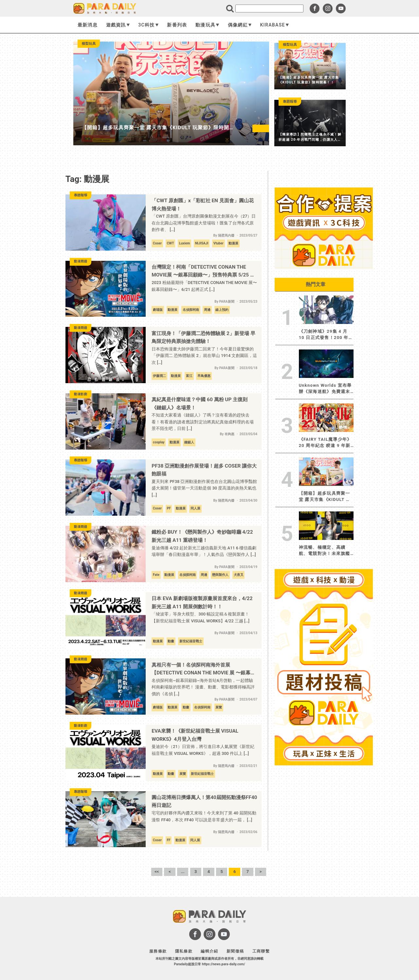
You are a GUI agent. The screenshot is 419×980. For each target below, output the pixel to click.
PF (169, 508)
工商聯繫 (261, 951)
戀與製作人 (220, 575)
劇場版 (158, 310)
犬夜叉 (239, 575)
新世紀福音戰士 (191, 641)
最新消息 (88, 25)
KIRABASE (274, 25)
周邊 (207, 310)
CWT (170, 243)
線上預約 (222, 310)
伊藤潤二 (159, 376)
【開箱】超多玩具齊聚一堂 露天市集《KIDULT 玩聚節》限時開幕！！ (325, 497)
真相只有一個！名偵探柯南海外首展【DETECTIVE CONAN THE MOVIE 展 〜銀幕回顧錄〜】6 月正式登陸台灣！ (203, 669)
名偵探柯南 (191, 310)
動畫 (171, 641)
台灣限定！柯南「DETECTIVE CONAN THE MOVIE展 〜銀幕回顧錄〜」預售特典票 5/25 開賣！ (203, 272)
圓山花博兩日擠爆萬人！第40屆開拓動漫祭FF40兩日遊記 (204, 802)
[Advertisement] (324, 866)
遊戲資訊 (118, 25)
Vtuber (219, 243)
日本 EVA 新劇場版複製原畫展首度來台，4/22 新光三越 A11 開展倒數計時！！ (202, 603)
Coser (157, 243)
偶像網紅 (240, 25)
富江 (189, 376)
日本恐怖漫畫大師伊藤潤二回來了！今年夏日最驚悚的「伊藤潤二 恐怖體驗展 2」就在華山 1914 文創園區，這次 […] (204, 356)
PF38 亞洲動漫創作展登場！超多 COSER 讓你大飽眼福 (204, 470)
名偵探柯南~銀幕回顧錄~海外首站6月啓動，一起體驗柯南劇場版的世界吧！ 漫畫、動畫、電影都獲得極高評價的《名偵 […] (203, 687)
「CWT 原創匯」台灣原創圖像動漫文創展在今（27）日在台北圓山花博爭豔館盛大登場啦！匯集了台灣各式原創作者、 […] (204, 223)
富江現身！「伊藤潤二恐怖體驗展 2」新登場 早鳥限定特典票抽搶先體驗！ (203, 338)
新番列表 (177, 25)
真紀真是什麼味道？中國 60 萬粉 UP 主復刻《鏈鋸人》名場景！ (200, 404)
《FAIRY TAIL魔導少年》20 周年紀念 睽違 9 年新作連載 (325, 443)
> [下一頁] (261, 872)
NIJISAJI (202, 243)
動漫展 (233, 243)
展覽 (219, 707)
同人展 (195, 508)
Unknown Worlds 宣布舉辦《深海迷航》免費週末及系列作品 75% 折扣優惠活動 (326, 389)
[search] (269, 9)
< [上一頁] (170, 872)
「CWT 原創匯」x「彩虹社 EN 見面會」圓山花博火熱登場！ (202, 205)
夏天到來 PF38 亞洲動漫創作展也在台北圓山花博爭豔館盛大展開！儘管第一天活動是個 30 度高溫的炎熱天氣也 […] (204, 488)
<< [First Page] (157, 872)
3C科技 (148, 25)
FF (168, 840)
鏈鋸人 (189, 442)
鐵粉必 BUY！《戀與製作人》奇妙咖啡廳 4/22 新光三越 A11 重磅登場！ (202, 536)
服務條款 (158, 951)
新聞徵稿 (235, 951)
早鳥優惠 (204, 376)
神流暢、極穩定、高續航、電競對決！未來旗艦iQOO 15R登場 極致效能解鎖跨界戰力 (326, 551)
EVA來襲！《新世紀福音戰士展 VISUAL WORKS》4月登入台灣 (195, 735)
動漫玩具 (207, 25)
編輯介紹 (209, 951)
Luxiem (184, 243)
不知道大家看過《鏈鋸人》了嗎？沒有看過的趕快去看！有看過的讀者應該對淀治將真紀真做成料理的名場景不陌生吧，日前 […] (203, 422)
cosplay (159, 442)
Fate (156, 575)
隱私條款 (184, 951)
